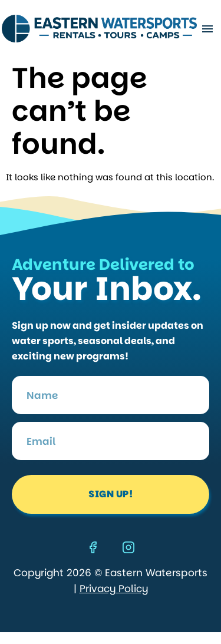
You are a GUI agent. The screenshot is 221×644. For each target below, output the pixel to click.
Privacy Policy (114, 589)
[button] (207, 29)
